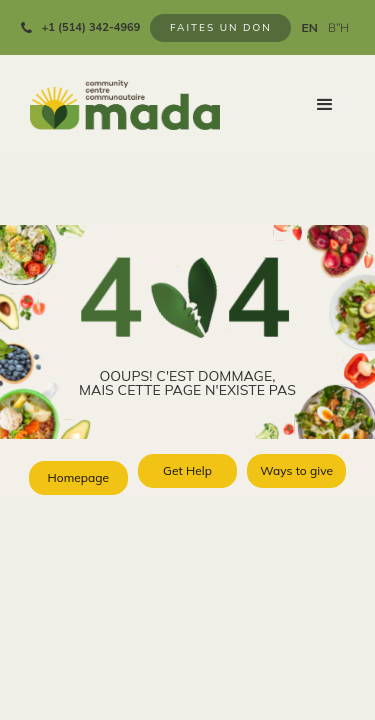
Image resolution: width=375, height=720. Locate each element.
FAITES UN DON (221, 27)
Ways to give (296, 470)
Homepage (78, 477)
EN (309, 28)
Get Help (187, 470)
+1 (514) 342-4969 (91, 27)
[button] (325, 105)
